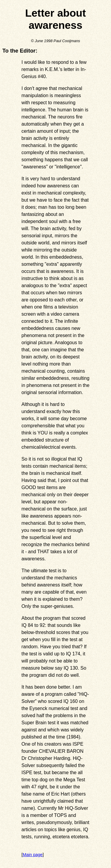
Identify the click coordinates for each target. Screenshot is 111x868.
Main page (33, 855)
